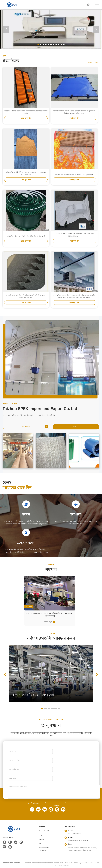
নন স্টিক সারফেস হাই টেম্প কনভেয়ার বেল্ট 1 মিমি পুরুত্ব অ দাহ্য (74, 175)
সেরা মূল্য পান (26, 118)
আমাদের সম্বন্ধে (44, 831)
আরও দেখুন (94, 62)
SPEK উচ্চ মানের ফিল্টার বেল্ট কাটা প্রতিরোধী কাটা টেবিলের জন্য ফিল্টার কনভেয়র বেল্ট (26, 296)
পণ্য (40, 835)
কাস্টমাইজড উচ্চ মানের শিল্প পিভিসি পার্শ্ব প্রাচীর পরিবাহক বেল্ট (26, 236)
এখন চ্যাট (76, 427)
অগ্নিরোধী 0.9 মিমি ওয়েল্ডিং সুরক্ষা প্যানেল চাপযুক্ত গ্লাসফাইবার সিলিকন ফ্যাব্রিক (26, 112)
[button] (38, 45)
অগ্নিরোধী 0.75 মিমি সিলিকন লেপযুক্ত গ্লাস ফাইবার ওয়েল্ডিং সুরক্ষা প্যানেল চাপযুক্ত (26, 173)
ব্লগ (40, 844)
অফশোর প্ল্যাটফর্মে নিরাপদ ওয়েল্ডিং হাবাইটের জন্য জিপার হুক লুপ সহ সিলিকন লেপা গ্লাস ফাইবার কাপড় (74, 112)
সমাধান (42, 839)
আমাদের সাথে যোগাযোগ (44, 849)
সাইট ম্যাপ (17, 863)
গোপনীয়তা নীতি (8, 863)
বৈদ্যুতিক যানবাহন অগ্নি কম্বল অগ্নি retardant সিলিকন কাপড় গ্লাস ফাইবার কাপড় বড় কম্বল (74, 235)
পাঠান (57, 806)
